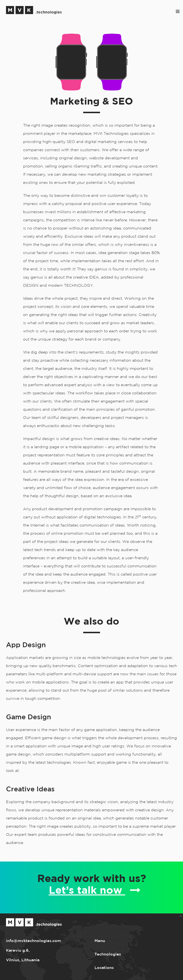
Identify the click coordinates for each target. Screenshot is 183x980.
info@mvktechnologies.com (33, 941)
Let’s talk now (95, 890)
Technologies (108, 954)
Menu (100, 941)
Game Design (28, 717)
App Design (26, 645)
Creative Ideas (30, 789)
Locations (104, 968)
